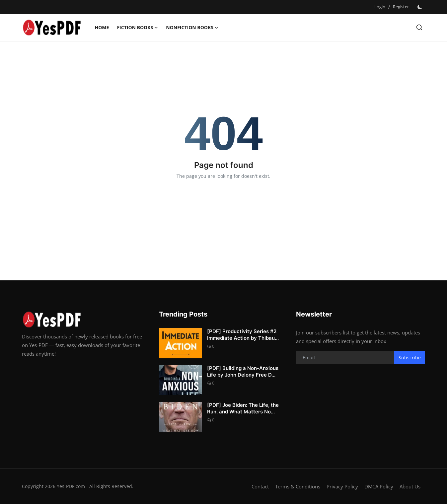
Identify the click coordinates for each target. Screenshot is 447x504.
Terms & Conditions (298, 486)
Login (380, 7)
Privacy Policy (342, 486)
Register (401, 7)
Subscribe (410, 358)
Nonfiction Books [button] (192, 28)
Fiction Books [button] (137, 28)
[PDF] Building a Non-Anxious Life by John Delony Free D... (243, 371)
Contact (260, 486)
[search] (419, 27)
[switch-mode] (420, 7)
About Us (410, 486)
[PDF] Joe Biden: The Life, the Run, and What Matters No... (243, 408)
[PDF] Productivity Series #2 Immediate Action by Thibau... (243, 335)
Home (102, 27)
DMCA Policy (379, 486)
